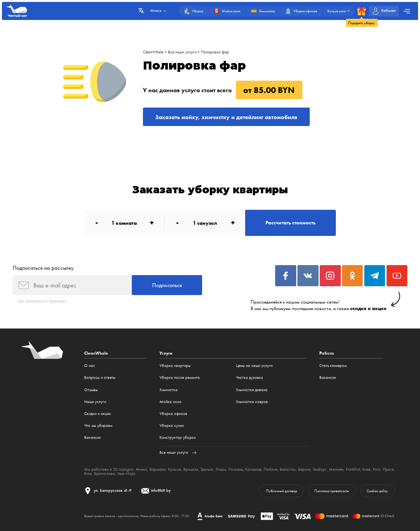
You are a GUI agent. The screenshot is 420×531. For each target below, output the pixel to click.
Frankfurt (353, 469)
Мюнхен (336, 469)
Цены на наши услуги (254, 366)
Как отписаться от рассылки (42, 301)
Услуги (166, 353)
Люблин (271, 469)
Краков (174, 469)
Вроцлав (191, 469)
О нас (90, 366)
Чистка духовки (249, 378)
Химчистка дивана (252, 390)
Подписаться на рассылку (43, 268)
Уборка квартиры (175, 366)
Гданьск (207, 469)
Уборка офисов (173, 414)
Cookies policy (377, 491)
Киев (366, 469)
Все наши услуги (182, 52)
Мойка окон (170, 402)
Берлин (304, 469)
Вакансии (92, 437)
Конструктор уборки (178, 437)
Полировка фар (215, 52)
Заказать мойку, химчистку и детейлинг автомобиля (226, 117)
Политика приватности (332, 491)
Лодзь (221, 469)
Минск (141, 469)
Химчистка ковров (252, 402)
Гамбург (320, 469)
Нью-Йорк (126, 474)
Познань (236, 469)
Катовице (253, 469)
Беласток (288, 469)
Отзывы (91, 390)
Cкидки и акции (97, 414)
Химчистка (168, 390)
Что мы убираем (98, 426)
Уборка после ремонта (180, 378)
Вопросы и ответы (100, 378)
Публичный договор (281, 491)
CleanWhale (153, 52)
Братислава (105, 474)
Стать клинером (333, 366)
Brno (88, 474)
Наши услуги (95, 402)
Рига (377, 469)
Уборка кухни (172, 426)
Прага (388, 469)
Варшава (158, 469)
